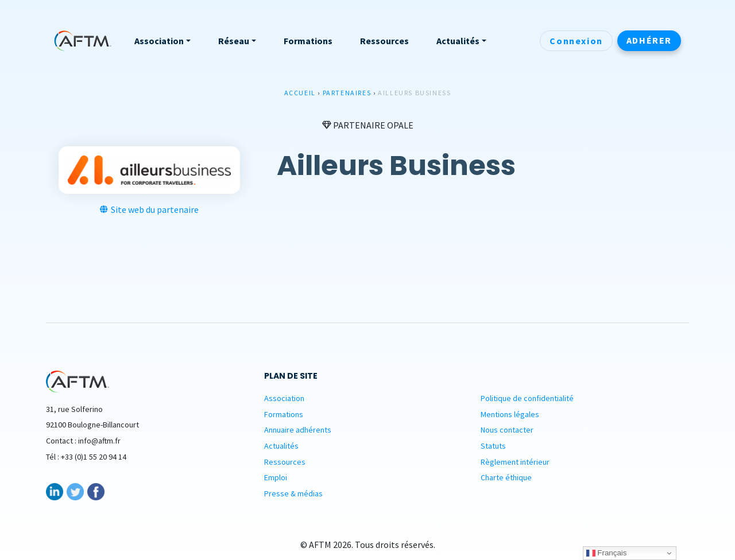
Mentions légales (510, 414)
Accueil (300, 93)
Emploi (276, 477)
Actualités (281, 446)
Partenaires (347, 93)
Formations (284, 414)
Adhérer (649, 40)
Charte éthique (506, 477)
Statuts (493, 446)
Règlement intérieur (515, 462)
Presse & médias (293, 493)
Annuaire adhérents (298, 430)
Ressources (285, 462)
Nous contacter (507, 430)
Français (607, 553)
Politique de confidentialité (527, 398)
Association (284, 398)
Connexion (576, 41)
